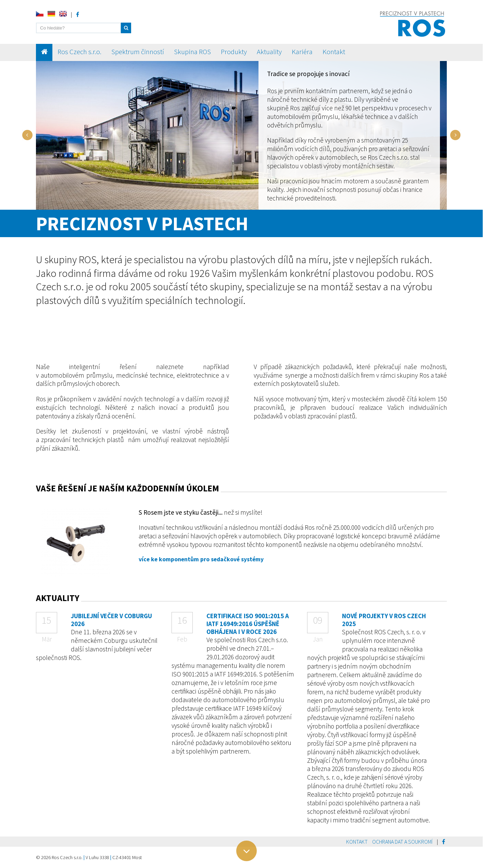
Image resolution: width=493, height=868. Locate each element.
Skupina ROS (192, 52)
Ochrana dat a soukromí (402, 842)
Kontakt (334, 52)
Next (455, 135)
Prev (27, 135)
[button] (126, 28)
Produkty (234, 52)
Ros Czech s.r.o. (79, 52)
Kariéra (302, 52)
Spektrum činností (138, 52)
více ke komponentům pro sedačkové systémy (201, 559)
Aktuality (269, 52)
